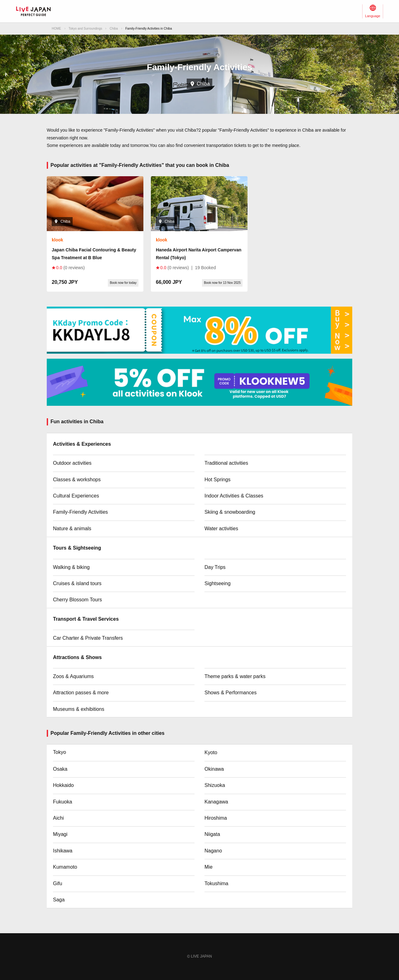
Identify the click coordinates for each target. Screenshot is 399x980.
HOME (56, 29)
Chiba (114, 29)
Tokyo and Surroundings (85, 29)
